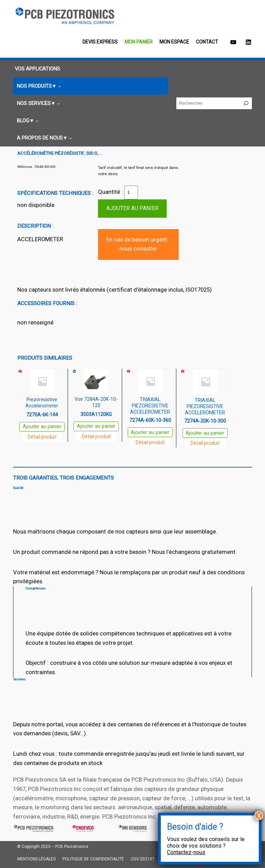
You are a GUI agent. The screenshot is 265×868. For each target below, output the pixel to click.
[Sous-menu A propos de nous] (43, 138)
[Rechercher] (246, 103)
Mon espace (174, 42)
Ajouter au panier (132, 208)
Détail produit (42, 437)
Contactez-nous (186, 852)
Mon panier (139, 42)
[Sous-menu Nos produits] (38, 86)
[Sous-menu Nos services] (37, 103)
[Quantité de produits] (131, 192)
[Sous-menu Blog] (27, 121)
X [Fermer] (259, 815)
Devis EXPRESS (100, 42)
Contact (207, 42)
